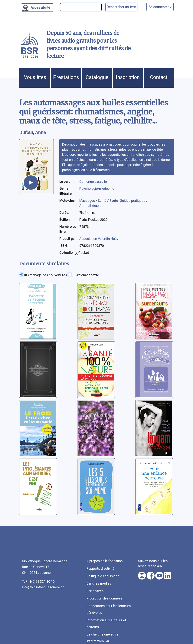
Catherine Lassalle (93, 182)
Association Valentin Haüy (99, 239)
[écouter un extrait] (31, 183)
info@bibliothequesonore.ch (43, 587)
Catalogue (97, 77)
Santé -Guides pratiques (128, 201)
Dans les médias (99, 583)
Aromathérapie (90, 206)
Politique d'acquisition (103, 576)
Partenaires (95, 591)
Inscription (128, 77)
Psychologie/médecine (97, 188)
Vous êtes (35, 77)
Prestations (66, 77)
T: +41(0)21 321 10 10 (38, 581)
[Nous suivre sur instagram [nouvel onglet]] (142, 576)
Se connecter (160, 7)
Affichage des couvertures (45, 275)
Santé (103, 201)
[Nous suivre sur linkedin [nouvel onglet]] (167, 576)
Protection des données (105, 598)
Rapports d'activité (100, 568)
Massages (88, 201)
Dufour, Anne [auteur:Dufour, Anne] (33, 133)
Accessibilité (41, 7)
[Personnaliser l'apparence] (37, 7)
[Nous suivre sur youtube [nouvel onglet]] (159, 576)
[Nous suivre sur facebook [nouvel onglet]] (151, 576)
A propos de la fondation (105, 561)
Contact (159, 77)
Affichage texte (86, 275)
